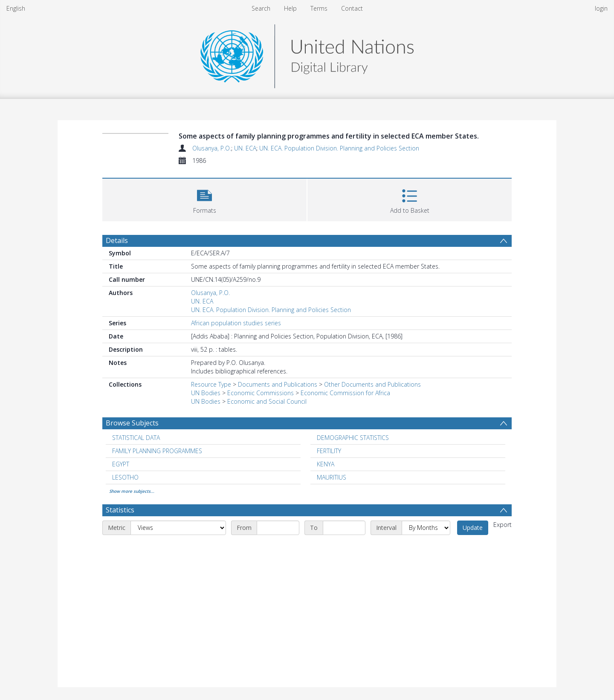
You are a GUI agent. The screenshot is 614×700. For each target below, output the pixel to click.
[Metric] (178, 528)
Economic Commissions (261, 393)
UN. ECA (245, 148)
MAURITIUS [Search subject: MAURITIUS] (332, 477)
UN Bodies (206, 393)
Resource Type (211, 384)
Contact (352, 8)
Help (290, 8)
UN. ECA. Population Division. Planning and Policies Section (339, 148)
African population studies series (236, 323)
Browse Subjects (132, 423)
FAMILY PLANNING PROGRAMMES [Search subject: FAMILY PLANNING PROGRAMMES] (157, 451)
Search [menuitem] (261, 8)
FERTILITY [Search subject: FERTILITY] (329, 451)
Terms (319, 8)
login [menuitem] (601, 8)
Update (473, 528)
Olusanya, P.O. (212, 148)
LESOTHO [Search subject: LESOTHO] (125, 477)
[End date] (344, 528)
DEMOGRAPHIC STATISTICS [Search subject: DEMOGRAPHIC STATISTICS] (353, 438)
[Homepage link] (307, 54)
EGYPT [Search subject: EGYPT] (121, 464)
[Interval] (426, 528)
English (16, 8)
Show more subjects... (132, 491)
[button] (204, 199)
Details (117, 240)
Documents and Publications (278, 384)
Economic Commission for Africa (345, 393)
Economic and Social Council (267, 401)
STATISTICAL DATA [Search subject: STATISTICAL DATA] (136, 438)
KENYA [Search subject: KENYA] (326, 464)
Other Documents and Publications (372, 384)
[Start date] (278, 528)
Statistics (120, 510)
